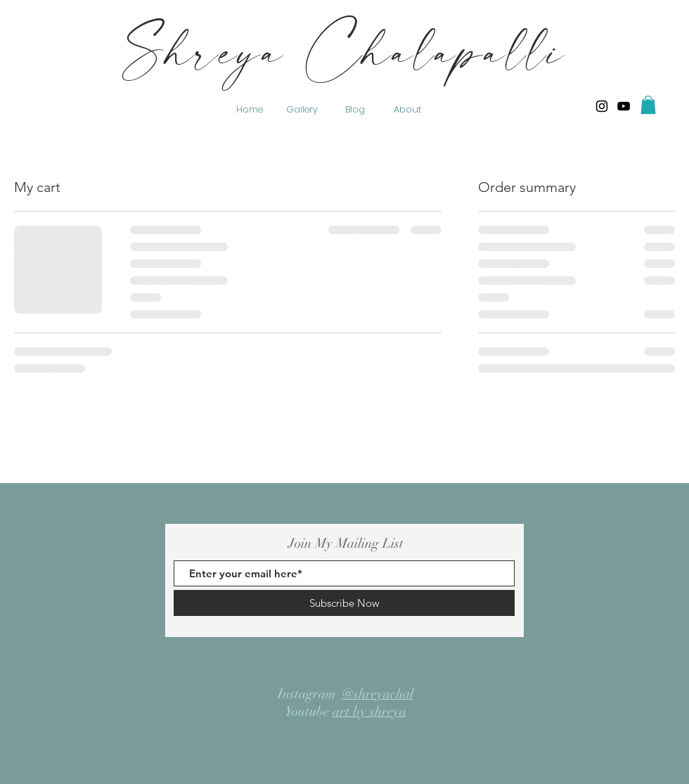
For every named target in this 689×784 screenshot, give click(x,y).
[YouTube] (624, 106)
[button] (648, 105)
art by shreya (369, 712)
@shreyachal (378, 694)
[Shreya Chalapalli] (602, 106)
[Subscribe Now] (344, 603)
